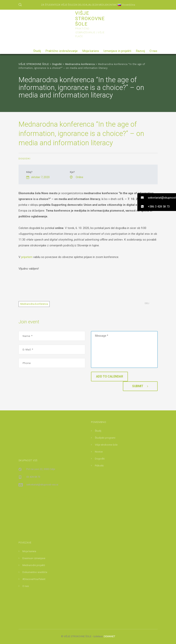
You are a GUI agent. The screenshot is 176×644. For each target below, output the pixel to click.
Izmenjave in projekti (117, 50)
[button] (157, 198)
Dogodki (25, 159)
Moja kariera (91, 50)
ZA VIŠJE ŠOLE (65, 5)
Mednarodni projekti (34, 565)
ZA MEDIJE (101, 5)
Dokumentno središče (35, 572)
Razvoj (140, 50)
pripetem (27, 257)
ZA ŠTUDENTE (49, 5)
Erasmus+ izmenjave (34, 558)
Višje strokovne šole (106, 445)
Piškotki (99, 466)
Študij (37, 50)
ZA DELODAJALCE (84, 5)
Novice (99, 452)
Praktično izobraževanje (62, 50)
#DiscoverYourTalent (34, 579)
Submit (140, 386)
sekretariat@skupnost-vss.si (42, 485)
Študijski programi (105, 438)
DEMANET (109, 636)
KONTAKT (112, 5)
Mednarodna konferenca (34, 304)
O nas (153, 50)
